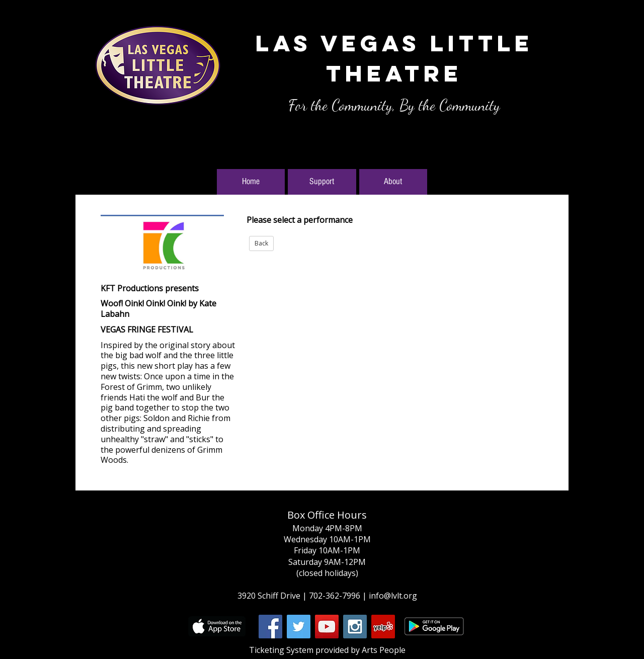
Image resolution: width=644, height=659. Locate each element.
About (393, 182)
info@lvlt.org (393, 596)
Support (322, 182)
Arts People (384, 650)
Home (251, 182)
